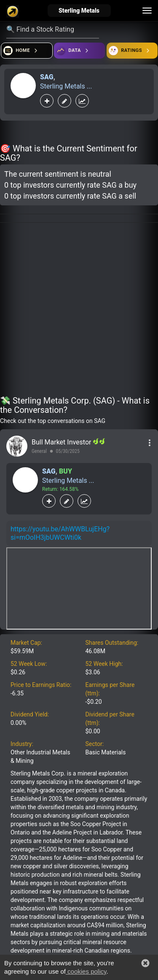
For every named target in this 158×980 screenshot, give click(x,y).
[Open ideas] (79, 51)
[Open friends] (132, 51)
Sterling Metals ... (66, 86)
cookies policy (86, 971)
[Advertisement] (79, 311)
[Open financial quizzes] (27, 51)
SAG (47, 77)
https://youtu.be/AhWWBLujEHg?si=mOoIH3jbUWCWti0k (60, 533)
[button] (145, 963)
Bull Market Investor (62, 442)
